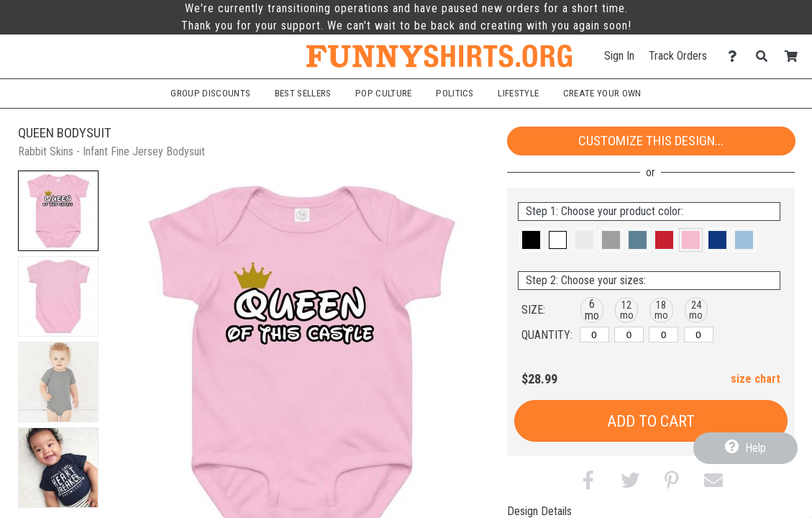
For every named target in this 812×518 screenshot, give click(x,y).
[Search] (766, 56)
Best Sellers (303, 93)
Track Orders (678, 56)
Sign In (619, 56)
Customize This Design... (651, 141)
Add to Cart (651, 421)
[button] (58, 211)
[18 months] (663, 335)
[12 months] (629, 335)
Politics (455, 93)
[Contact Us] (736, 56)
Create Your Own (602, 93)
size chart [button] (756, 379)
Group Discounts (210, 93)
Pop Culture (384, 93)
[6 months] (594, 335)
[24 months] (699, 335)
